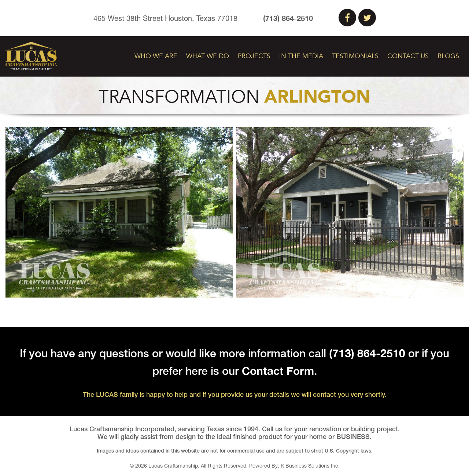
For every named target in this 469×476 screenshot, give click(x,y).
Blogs (448, 56)
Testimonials (355, 56)
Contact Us (408, 56)
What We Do (208, 56)
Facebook (347, 18)
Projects (254, 56)
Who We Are (156, 56)
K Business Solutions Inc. (310, 466)
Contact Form (278, 371)
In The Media (301, 56)
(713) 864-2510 (288, 18)
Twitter (367, 18)
